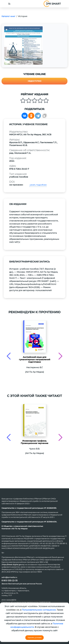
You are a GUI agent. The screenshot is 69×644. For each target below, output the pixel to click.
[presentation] (9, 356)
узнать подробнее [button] (38, 185)
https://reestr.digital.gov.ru (13, 564)
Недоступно (35, 81)
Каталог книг (8, 16)
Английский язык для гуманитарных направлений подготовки (35, 360)
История (23, 16)
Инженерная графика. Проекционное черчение (34, 442)
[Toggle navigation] (9, 4)
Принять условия (34, 638)
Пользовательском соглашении (39, 610)
